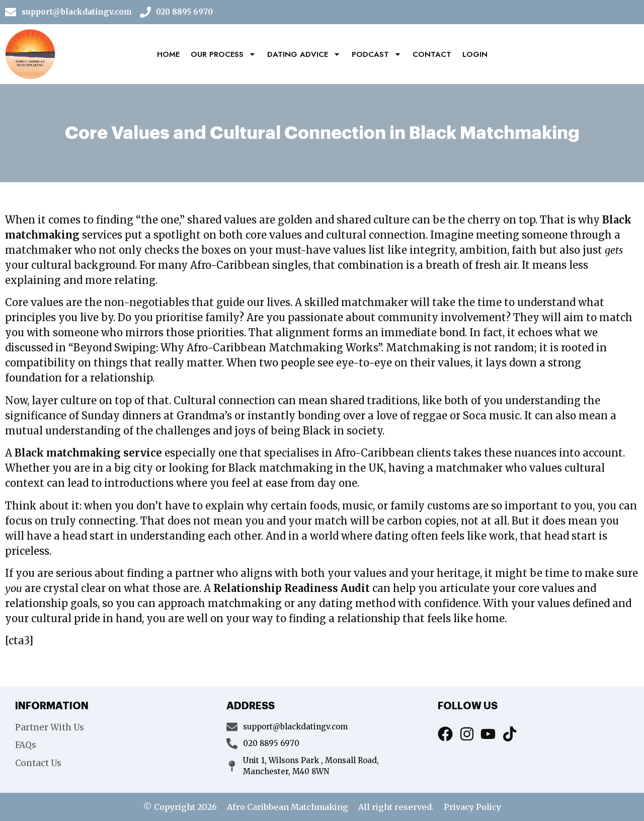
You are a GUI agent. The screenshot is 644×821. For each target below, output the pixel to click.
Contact (432, 54)
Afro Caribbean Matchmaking (288, 807)
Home (168, 54)
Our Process (223, 54)
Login (475, 54)
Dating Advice (304, 54)
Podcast (377, 54)
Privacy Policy (472, 807)
